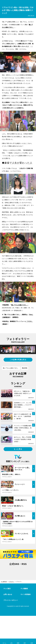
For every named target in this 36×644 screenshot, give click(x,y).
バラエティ (11, 582)
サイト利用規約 (26, 594)
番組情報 (25, 368)
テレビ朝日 (7, 589)
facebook (18, 570)
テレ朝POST (18, 3)
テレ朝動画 (24, 589)
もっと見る (18, 449)
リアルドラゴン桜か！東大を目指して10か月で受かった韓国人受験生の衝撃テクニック (20, 582)
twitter (10, 570)
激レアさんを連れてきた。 (11, 368)
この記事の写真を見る (18, 360)
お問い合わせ (8, 594)
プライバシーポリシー (11, 600)
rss (26, 570)
